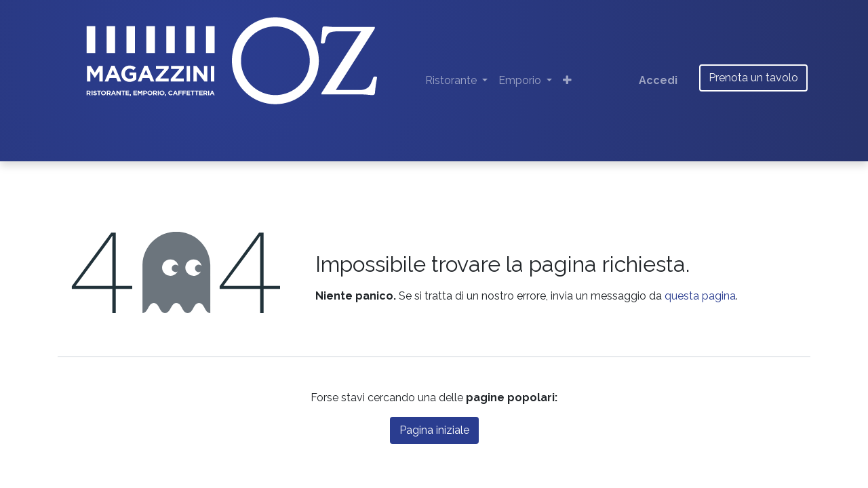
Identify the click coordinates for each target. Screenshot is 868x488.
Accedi (658, 80)
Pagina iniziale (434, 430)
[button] (567, 81)
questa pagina (700, 296)
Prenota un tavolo (753, 78)
